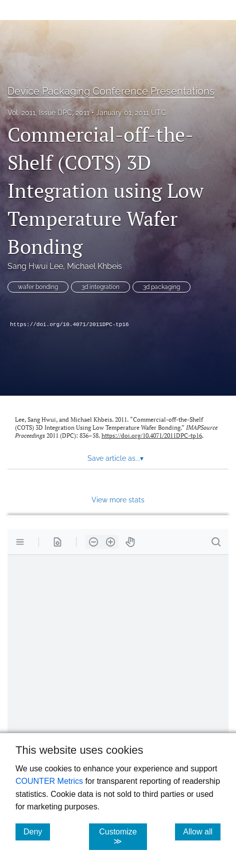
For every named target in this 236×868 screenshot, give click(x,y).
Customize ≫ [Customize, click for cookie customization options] (123, 836)
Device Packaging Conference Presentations (111, 91)
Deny (37, 831)
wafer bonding (38, 287)
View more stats (118, 500)
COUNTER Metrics (49, 781)
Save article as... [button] (115, 458)
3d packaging (161, 287)
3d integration (100, 287)
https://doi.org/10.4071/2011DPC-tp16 (69, 325)
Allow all (202, 831)
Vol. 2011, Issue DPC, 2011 (48, 113)
